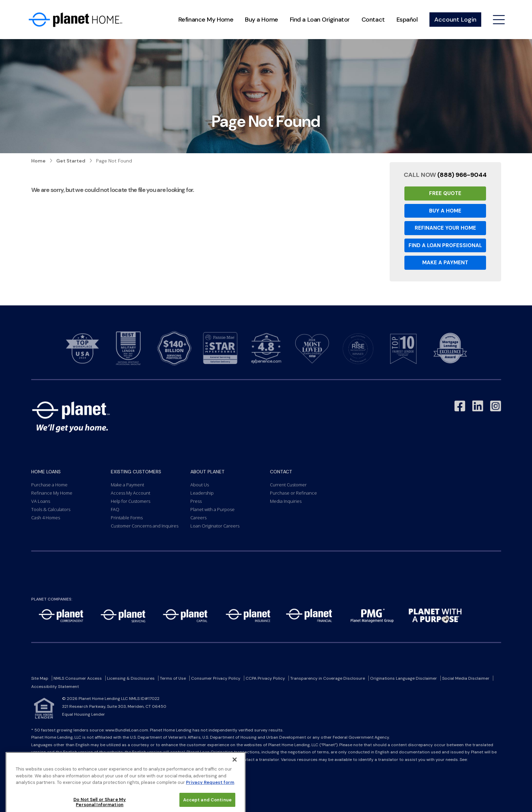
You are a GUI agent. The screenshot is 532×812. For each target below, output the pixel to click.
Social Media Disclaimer (466, 678)
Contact (373, 20)
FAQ (115, 509)
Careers (198, 518)
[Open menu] (499, 20)
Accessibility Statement (55, 687)
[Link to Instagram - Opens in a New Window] (496, 406)
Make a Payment (445, 263)
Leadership (202, 493)
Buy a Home (262, 20)
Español (407, 20)
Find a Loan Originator (320, 20)
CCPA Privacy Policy (265, 678)
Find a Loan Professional (445, 245)
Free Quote (445, 193)
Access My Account (131, 493)
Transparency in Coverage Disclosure (328, 678)
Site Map (40, 678)
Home (38, 161)
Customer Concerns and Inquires (145, 526)
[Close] (235, 778)
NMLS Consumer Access (78, 678)
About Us (200, 485)
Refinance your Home (445, 228)
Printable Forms (127, 518)
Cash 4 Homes (46, 518)
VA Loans (41, 501)
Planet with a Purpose (212, 509)
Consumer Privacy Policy (216, 678)
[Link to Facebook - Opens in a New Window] (460, 406)
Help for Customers (131, 501)
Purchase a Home (49, 485)
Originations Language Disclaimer (404, 678)
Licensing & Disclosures (131, 678)
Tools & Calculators (51, 509)
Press (196, 501)
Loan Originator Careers (215, 526)
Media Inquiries (286, 501)
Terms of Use (173, 678)
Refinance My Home (206, 20)
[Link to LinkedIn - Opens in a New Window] (478, 406)
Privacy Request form (210, 801)
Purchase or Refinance (293, 493)
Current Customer (288, 485)
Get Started (71, 161)
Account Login (455, 20)
